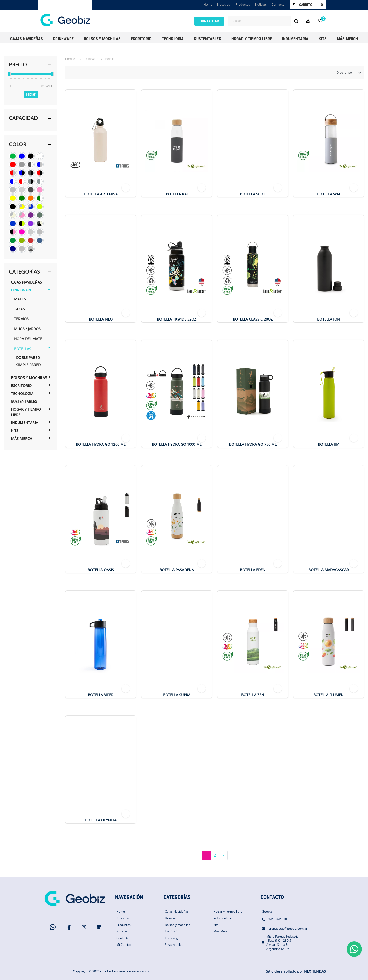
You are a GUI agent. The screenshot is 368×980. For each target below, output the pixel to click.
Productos (243, 5)
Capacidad (23, 118)
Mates (20, 299)
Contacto (278, 5)
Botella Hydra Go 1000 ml (177, 444)
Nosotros (224, 5)
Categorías (24, 272)
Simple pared (28, 365)
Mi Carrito (123, 945)
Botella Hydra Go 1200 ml (101, 444)
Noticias (261, 5)
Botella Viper (101, 695)
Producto (71, 59)
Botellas (23, 349)
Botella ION (329, 319)
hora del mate (28, 339)
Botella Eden (253, 570)
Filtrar (31, 94)
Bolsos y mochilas (29, 378)
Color (18, 144)
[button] (308, 21)
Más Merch (22, 438)
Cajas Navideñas (26, 282)
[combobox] (264, 21)
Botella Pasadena (177, 570)
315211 (47, 86)
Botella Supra (177, 695)
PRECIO (18, 64)
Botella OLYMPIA (101, 820)
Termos (21, 319)
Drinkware (21, 290)
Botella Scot (253, 194)
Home (208, 6)
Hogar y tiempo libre (26, 412)
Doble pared (28, 357)
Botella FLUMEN (329, 695)
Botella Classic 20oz (253, 319)
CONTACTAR (209, 21)
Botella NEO (101, 319)
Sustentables (24, 401)
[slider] (9, 74)
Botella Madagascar (329, 570)
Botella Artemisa (101, 194)
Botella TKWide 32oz (177, 319)
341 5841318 (278, 919)
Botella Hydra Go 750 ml (253, 444)
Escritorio (21, 386)
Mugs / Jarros (27, 329)
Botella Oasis (101, 570)
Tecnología (22, 393)
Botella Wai (329, 194)
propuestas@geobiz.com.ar (288, 929)
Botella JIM (329, 444)
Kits (15, 430)
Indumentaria (25, 423)
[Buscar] (296, 21)
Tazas (19, 309)
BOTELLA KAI (177, 194)
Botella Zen (253, 695)
